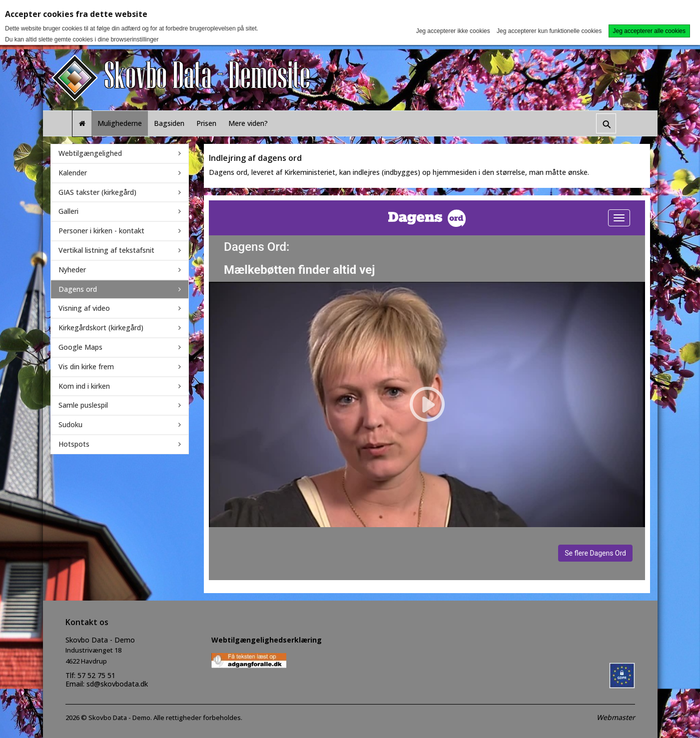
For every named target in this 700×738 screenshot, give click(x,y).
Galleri (68, 211)
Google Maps (80, 347)
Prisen (206, 123)
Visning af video (84, 308)
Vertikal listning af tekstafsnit (106, 250)
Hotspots (74, 444)
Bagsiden (169, 123)
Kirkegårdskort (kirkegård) (101, 328)
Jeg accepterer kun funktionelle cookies (549, 31)
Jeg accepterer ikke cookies (453, 31)
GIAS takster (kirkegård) (97, 192)
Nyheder (72, 270)
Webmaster (616, 717)
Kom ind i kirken (84, 386)
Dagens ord (78, 289)
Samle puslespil (83, 405)
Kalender (73, 173)
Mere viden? (248, 123)
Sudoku (70, 424)
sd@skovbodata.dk (117, 684)
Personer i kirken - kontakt (101, 231)
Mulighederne (120, 123)
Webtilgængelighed (90, 153)
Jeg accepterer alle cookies (649, 31)
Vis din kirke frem (86, 367)
